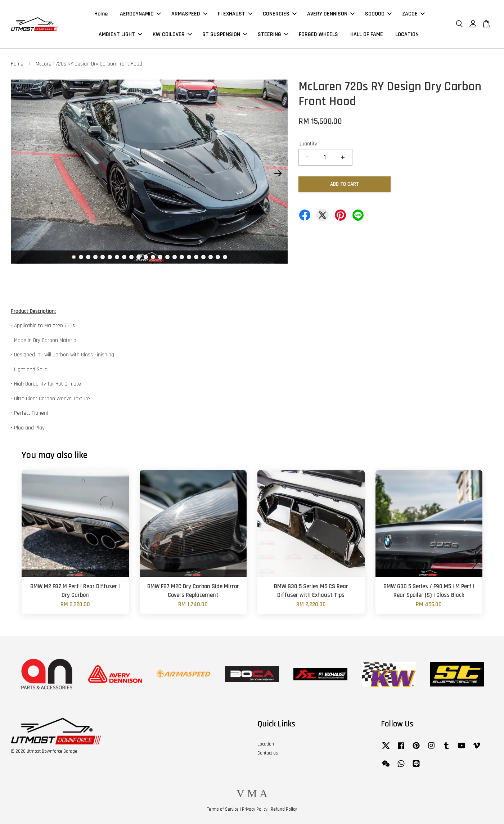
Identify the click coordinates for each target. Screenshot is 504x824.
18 (196, 257)
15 (175, 257)
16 (182, 257)
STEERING (273, 34)
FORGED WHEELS (318, 34)
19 (203, 257)
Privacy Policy (255, 809)
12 (153, 257)
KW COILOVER (172, 34)
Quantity (308, 144)
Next (278, 173)
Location (266, 744)
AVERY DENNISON (331, 14)
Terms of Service (223, 809)
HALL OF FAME (367, 34)
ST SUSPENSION (225, 34)
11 (146, 257)
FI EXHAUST (235, 14)
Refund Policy (284, 809)
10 (139, 257)
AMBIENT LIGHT (120, 34)
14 (167, 257)
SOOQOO (378, 14)
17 (189, 257)
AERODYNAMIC (140, 14)
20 (211, 257)
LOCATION (407, 34)
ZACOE (413, 14)
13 (160, 257)
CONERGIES (280, 14)
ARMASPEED (189, 14)
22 (225, 257)
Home (101, 14)
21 (218, 257)
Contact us (268, 753)
